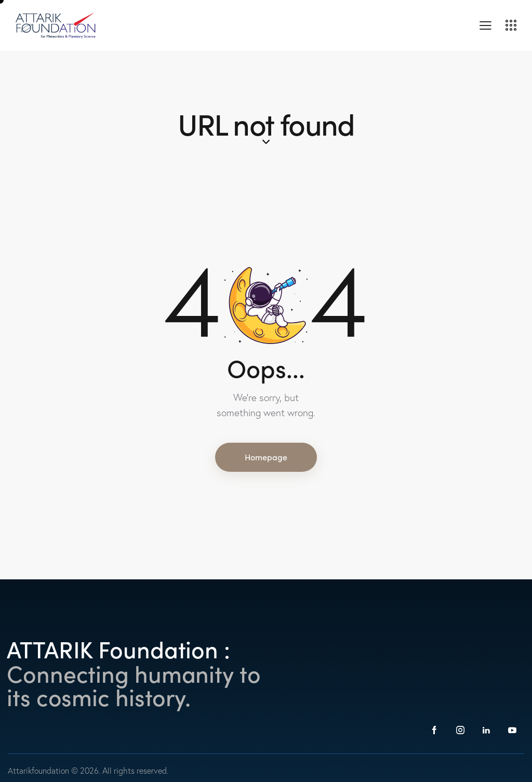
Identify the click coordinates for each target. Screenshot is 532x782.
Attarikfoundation (39, 771)
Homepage (266, 457)
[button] (486, 24)
